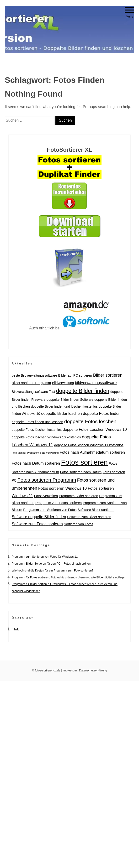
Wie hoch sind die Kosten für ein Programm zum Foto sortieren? (52, 571)
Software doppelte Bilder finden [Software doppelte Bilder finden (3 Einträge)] (39, 517)
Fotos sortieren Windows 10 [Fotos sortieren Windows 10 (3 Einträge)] (62, 488)
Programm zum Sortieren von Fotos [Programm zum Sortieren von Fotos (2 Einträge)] (50, 510)
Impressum (70, 670)
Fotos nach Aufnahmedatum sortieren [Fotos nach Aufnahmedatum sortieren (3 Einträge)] (92, 452)
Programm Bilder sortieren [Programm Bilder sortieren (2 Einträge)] (78, 496)
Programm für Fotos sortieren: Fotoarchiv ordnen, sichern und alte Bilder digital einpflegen (69, 577)
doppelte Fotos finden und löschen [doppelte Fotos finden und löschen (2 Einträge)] (37, 422)
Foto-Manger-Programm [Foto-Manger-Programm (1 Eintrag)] (25, 453)
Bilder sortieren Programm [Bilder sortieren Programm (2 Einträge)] (31, 383)
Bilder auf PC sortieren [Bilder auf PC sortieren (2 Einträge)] (75, 375)
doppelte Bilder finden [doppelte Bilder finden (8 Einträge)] (83, 391)
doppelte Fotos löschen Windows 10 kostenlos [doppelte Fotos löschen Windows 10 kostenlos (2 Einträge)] (46, 437)
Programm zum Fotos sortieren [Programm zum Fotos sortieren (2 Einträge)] (59, 503)
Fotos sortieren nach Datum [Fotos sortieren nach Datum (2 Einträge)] (81, 472)
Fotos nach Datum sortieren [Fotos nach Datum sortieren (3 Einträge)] (36, 463)
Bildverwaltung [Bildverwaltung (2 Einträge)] (63, 383)
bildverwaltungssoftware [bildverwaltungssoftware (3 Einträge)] (96, 383)
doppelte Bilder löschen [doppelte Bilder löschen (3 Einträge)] (61, 413)
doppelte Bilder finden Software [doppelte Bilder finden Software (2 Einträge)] (70, 400)
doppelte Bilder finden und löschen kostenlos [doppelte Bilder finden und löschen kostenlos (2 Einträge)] (64, 406)
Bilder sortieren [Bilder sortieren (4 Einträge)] (108, 375)
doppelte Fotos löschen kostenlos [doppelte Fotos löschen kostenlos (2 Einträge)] (37, 430)
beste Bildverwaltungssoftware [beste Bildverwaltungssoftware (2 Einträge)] (34, 375)
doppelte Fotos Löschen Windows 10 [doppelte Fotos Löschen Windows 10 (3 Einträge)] (95, 429)
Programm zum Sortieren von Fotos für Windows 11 (45, 557)
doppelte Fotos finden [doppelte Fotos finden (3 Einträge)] (102, 413)
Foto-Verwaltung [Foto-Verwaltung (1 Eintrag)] (49, 453)
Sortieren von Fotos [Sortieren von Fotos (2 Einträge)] (78, 524)
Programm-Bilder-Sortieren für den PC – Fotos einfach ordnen (51, 564)
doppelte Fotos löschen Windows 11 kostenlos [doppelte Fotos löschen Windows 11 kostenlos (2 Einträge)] (89, 445)
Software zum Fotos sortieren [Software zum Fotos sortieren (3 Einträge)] (37, 524)
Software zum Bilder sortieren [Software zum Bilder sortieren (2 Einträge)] (89, 517)
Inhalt (15, 629)
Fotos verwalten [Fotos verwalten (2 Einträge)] (46, 496)
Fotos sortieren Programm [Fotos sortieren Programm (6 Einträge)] (47, 480)
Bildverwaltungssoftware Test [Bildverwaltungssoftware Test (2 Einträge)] (33, 392)
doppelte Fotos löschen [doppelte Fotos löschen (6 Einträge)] (90, 421)
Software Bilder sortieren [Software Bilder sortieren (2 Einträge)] (96, 510)
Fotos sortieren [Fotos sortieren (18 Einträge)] (85, 462)
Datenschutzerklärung (93, 670)
